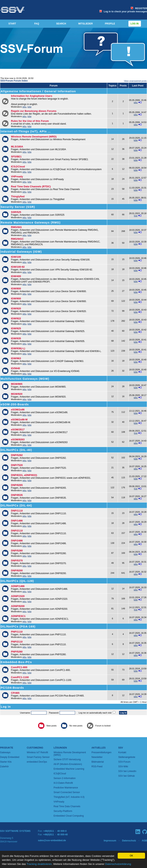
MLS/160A (17, 147)
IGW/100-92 (18, 267)
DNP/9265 (17, 485)
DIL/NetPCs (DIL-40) (16, 450)
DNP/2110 (17, 531)
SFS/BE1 (16, 157)
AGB (144, 841)
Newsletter (97, 757)
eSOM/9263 (18, 439)
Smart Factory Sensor (38, 757)
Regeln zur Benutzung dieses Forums (34, 111)
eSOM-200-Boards (15, 404)
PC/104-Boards (12, 688)
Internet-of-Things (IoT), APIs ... (26, 131)
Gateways (5, 752)
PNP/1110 (17, 632)
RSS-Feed (97, 767)
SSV (121, 748)
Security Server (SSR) (18, 207)
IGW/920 (16, 308)
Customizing (35, 748)
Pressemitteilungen (101, 752)
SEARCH (61, 24)
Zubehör (4, 767)
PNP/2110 (17, 642)
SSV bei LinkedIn (127, 771)
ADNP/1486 (18, 586)
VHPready (17, 176)
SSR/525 (16, 212)
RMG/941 (16, 227)
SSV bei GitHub (126, 776)
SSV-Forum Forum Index (14, 81)
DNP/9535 (17, 495)
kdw (30, 107)
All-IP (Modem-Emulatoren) (68, 764)
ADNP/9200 (18, 606)
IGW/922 (16, 318)
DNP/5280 (17, 551)
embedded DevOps (37, 762)
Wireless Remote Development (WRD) (34, 137)
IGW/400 (16, 276)
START (12, 24)
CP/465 (15, 693)
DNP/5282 (17, 455)
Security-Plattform (63, 811)
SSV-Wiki (123, 767)
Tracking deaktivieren (39, 864)
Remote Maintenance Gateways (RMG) (30, 222)
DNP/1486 (17, 521)
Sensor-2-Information (65, 778)
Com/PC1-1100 (20, 677)
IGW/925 (16, 328)
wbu (24, 107)
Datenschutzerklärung (118, 864)
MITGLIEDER (86, 24)
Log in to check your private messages (123, 12)
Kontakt (122, 752)
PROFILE (110, 24)
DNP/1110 (17, 511)
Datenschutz (129, 841)
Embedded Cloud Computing (69, 816)
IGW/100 (16, 257)
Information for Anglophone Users (32, 96)
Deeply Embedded (10, 757)
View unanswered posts (135, 81)
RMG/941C (17, 239)
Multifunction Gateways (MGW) (25, 379)
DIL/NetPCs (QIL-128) (17, 581)
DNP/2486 (17, 541)
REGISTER (139, 8)
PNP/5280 (17, 652)
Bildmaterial (98, 762)
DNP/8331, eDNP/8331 (24, 475)
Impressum (110, 841)
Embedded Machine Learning (69, 769)
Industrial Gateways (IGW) (21, 252)
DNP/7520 (17, 465)
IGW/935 (16, 338)
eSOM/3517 (18, 430)
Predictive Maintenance (66, 788)
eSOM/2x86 (18, 410)
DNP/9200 (17, 570)
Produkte (7, 748)
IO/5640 (15, 368)
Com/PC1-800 (19, 667)
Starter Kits (6, 762)
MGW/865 (17, 384)
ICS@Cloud (18, 167)
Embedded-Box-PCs (16, 662)
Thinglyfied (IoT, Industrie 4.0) (69, 797)
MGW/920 (17, 394)
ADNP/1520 (18, 596)
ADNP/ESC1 (18, 616)
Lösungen (60, 748)
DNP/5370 (17, 561)
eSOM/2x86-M (19, 420)
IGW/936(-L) (18, 348)
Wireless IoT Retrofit (37, 752)
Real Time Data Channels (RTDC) (31, 186)
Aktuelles (99, 748)
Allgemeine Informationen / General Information (38, 91)
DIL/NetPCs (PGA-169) (18, 626)
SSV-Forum (124, 762)
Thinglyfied (18, 196)
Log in (135, 24)
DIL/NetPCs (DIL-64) (16, 505)
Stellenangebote (127, 757)
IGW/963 (16, 358)
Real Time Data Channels (67, 806)
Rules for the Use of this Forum (30, 121)
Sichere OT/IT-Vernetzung (67, 759)
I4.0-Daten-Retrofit (63, 783)
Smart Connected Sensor (67, 792)
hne (136, 216)
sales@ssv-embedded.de (52, 840)
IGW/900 (16, 298)
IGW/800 (16, 289)
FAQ (37, 24)
